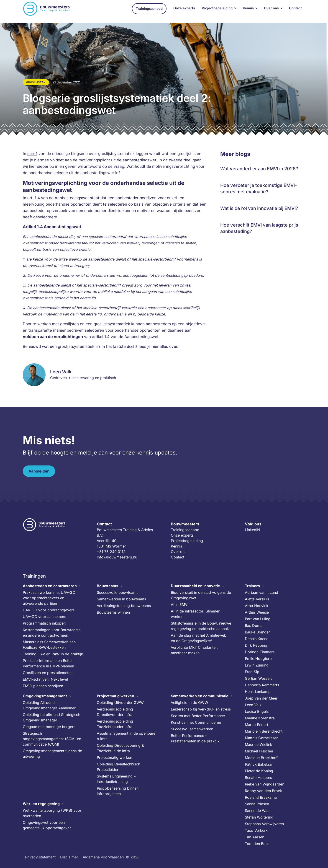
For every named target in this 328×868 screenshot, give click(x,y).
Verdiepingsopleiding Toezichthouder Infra (115, 724)
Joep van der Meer (261, 698)
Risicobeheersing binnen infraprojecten (118, 791)
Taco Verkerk (256, 830)
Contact (295, 11)
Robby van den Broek (263, 791)
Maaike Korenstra (260, 718)
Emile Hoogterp (258, 659)
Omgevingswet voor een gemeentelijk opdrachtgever (47, 825)
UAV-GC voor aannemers (44, 617)
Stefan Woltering (259, 817)
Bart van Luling (258, 619)
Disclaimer (69, 857)
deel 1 (32, 154)
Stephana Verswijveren (264, 824)
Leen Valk (253, 705)
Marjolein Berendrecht (264, 731)
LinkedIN (252, 530)
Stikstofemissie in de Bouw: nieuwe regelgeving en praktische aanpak (201, 626)
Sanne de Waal (258, 811)
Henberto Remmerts (262, 685)
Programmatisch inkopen (44, 623)
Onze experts (184, 11)
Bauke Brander (257, 632)
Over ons (271, 11)
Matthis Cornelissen (262, 738)
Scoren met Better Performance (198, 716)
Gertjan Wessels (259, 678)
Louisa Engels (257, 711)
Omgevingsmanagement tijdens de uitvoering (52, 754)
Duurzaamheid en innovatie (195, 586)
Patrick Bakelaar (259, 764)
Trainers (252, 586)
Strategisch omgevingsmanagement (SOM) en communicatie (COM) (52, 739)
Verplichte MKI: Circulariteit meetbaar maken (194, 650)
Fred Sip (252, 672)
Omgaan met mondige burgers (49, 727)
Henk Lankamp (258, 692)
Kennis (248, 11)
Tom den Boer (257, 844)
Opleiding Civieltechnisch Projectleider (118, 767)
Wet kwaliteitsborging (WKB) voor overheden (52, 813)
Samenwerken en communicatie (200, 696)
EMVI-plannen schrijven (43, 686)
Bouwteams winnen (113, 612)
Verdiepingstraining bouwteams (124, 606)
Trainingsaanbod (149, 12)
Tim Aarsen (255, 837)
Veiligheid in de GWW (190, 703)
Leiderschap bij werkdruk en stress (201, 709)
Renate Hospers (258, 778)
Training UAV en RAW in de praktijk (53, 654)
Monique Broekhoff (261, 758)
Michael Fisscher (259, 751)
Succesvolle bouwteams (118, 592)
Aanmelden (39, 471)
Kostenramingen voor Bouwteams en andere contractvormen (52, 633)
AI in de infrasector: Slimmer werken (195, 614)
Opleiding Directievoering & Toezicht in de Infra (120, 748)
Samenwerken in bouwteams (121, 599)
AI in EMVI (180, 604)
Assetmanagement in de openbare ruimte (126, 736)
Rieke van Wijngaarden (265, 784)
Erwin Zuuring (257, 665)
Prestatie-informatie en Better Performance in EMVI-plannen (48, 663)
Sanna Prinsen (257, 804)
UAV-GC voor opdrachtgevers (49, 610)
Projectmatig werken (115, 696)
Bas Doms (254, 625)
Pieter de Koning (259, 771)
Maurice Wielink (259, 744)
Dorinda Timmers (260, 652)
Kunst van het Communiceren (196, 722)
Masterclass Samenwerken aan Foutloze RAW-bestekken (49, 645)
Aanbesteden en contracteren (50, 586)
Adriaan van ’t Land (261, 592)
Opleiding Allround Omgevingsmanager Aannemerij (50, 705)
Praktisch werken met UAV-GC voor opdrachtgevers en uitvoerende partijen (49, 598)
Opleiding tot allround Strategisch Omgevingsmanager (51, 717)
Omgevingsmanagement (45, 696)
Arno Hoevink (257, 606)
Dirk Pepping (256, 645)
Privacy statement (40, 857)
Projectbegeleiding (217, 11)
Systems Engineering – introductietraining (116, 779)
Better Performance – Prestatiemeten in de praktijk (195, 738)
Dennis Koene (257, 639)
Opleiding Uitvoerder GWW (120, 703)
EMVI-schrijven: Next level (45, 679)
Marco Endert (256, 725)
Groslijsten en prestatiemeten (48, 673)
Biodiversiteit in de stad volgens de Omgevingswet (201, 595)
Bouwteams (108, 586)
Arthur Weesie (257, 612)
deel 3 (132, 346)
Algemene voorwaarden (103, 857)
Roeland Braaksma (261, 797)
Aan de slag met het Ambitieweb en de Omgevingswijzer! (199, 638)
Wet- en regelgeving (41, 804)
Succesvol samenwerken (192, 729)
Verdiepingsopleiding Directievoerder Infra (115, 712)
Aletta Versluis (257, 599)
